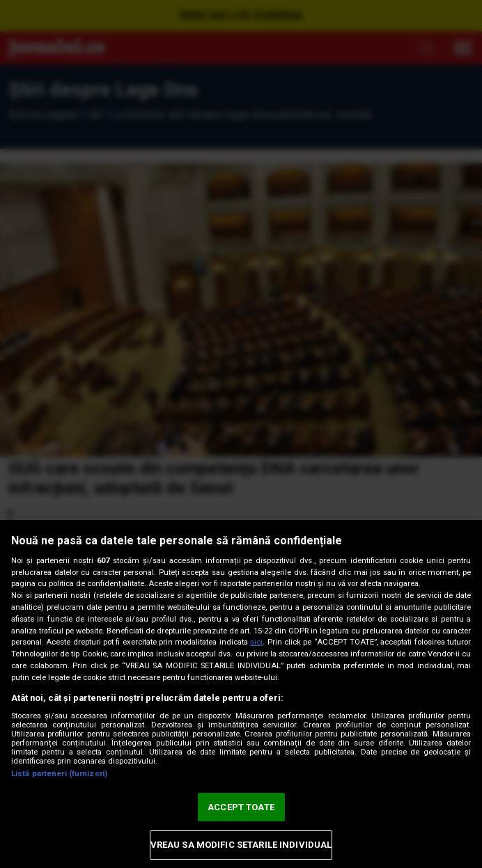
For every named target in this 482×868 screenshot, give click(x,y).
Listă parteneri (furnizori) (59, 774)
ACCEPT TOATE (241, 807)
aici (256, 642)
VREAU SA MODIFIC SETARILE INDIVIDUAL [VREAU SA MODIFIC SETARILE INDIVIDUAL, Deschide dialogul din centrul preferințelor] (241, 845)
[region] (241, 694)
